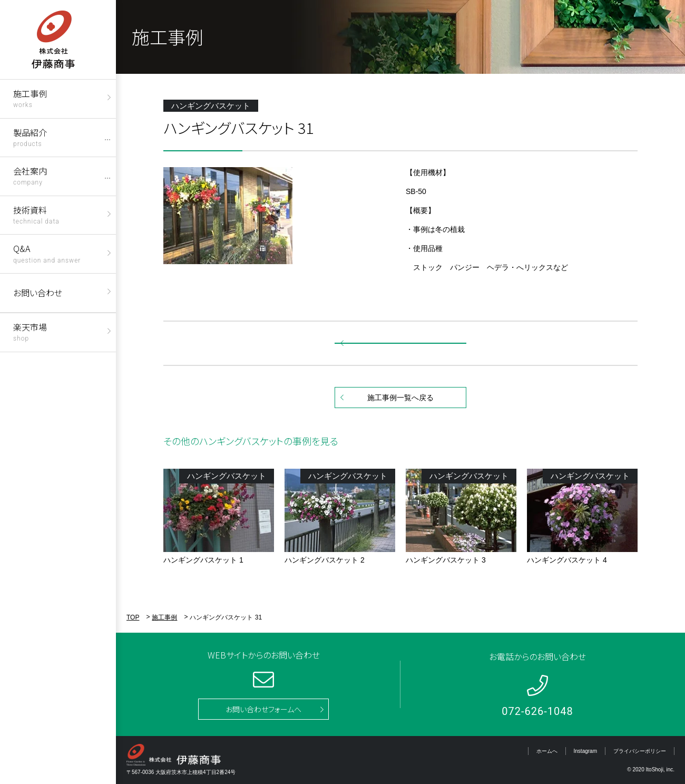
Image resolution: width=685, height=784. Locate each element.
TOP (133, 617)
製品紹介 (30, 137)
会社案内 (30, 175)
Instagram (585, 751)
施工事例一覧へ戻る (400, 398)
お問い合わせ (38, 293)
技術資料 (36, 214)
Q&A (47, 253)
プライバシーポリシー (640, 751)
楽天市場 (30, 331)
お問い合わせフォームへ (263, 709)
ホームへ (547, 751)
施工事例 (30, 98)
